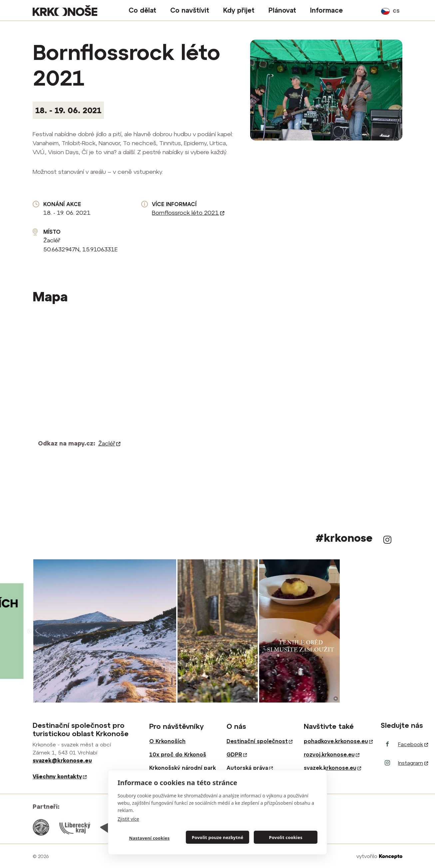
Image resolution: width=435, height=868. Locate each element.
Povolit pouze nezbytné (218, 837)
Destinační (259, 741)
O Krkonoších (167, 741)
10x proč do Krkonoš (178, 754)
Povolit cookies (285, 837)
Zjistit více (128, 819)
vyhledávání (372, 10)
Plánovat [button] (282, 10)
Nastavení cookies (149, 838)
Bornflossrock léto (188, 213)
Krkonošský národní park (183, 768)
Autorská (250, 768)
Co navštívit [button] (190, 10)
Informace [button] (326, 10)
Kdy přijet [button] (239, 10)
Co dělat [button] (142, 10)
